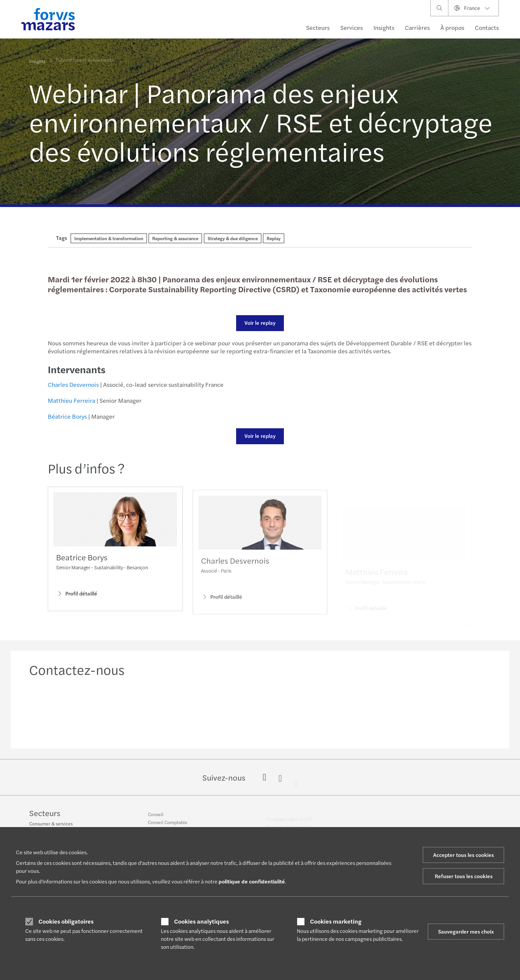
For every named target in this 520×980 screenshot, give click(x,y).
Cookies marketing (336, 921)
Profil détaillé (77, 596)
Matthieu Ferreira (70, 400)
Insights (384, 27)
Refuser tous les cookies (464, 876)
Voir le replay (259, 323)
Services (352, 27)
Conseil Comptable (168, 826)
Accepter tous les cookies (463, 855)
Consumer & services (51, 824)
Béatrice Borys (66, 416)
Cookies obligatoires (66, 921)
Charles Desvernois (72, 384)
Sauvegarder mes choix (466, 931)
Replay (274, 238)
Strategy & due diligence (233, 238)
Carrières (417, 27)
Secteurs (318, 27)
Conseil (156, 818)
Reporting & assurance (175, 238)
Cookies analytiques (201, 921)
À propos (452, 27)
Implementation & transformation (109, 238)
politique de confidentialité (252, 881)
